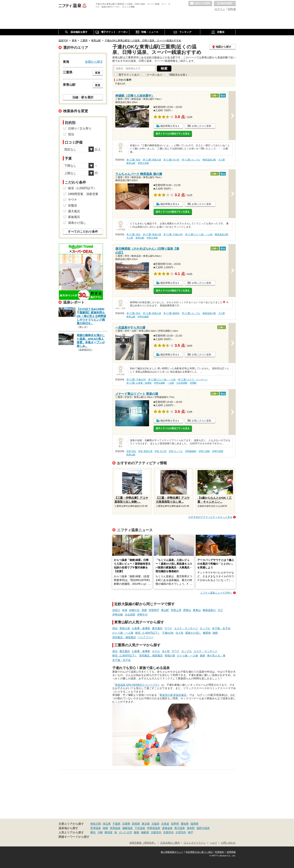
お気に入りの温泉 (200, 4)
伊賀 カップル (176, 451)
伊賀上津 (176, 610)
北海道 (165, 824)
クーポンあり (154, 75)
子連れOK (168, 633)
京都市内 (168, 832)
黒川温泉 (180, 828)
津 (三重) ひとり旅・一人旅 (199, 234)
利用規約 (220, 852)
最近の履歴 (225, 4)
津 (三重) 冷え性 (171, 160)
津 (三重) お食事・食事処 (139, 383)
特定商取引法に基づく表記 (199, 852)
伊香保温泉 (154, 828)
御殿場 (145, 832)
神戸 (190, 832)
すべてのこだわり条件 (83, 232)
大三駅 (222, 160)
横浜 (93, 832)
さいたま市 (125, 832)
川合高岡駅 (182, 383)
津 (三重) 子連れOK (173, 234)
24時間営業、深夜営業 (83, 194)
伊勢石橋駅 (143, 317)
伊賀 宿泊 (131, 451)
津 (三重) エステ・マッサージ (193, 380)
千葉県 (116, 824)
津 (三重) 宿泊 (133, 160)
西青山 (187, 610)
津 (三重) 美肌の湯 (152, 160)
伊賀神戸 (154, 610)
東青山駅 (131, 163)
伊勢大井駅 (143, 163)
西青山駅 (131, 455)
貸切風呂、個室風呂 (124, 637)
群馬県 (136, 824)
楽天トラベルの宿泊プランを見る (173, 134)
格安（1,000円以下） (148, 633)
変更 (98, 73)
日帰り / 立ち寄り (80, 128)
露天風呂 (157, 628)
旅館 (215, 633)
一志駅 (171, 383)
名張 (125, 610)
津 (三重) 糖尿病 (171, 313)
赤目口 (116, 610)
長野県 (175, 824)
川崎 (100, 832)
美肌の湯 (125, 628)
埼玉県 (107, 824)
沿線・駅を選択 (83, 97)
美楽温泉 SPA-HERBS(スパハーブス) (137, 685)
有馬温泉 (115, 828)
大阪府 (155, 824)
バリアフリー (146, 637)
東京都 (146, 824)
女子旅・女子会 (221, 628)
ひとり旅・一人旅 (123, 633)
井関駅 (193, 383)
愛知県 (185, 824)
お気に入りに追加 (201, 126)
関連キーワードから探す (74, 837)
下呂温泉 (140, 828)
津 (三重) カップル (191, 160)
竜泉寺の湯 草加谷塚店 (173, 695)
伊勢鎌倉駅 (191, 451)
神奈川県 (96, 824)
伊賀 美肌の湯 (145, 451)
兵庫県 (126, 824)
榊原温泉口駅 (209, 160)
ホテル (156, 651)
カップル (205, 628)
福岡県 (194, 824)
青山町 (165, 610)
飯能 (136, 832)
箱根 (105, 828)
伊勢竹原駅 (218, 451)
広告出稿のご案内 (170, 843)
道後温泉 (167, 828)
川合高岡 (130, 615)
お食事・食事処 (141, 628)
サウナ (168, 628)
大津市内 (181, 832)
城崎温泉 (127, 828)
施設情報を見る (169, 126)
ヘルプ (213, 843)
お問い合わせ (228, 843)
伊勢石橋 (118, 615)
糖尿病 (207, 633)
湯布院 (191, 828)
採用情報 (231, 852)
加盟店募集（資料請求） (143, 843)
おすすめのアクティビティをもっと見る (210, 517)
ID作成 (232, 9)
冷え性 (179, 633)
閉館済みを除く (179, 75)
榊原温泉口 (209, 610)
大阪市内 (156, 832)
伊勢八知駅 (204, 451)
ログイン (220, 9)
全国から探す (94, 62)
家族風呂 (74, 217)
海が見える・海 (216, 656)
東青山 (197, 610)
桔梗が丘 (134, 610)
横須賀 (109, 832)
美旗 (144, 610)
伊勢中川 (142, 615)
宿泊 (115, 628)
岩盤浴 (73, 205)
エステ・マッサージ (186, 628)
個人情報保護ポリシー (172, 852)
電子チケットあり (129, 75)
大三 (220, 610)
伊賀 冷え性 (160, 451)
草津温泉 (96, 828)
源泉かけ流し (193, 633)
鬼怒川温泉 (203, 828)
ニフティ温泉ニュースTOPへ (216, 593)
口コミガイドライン (195, 843)
